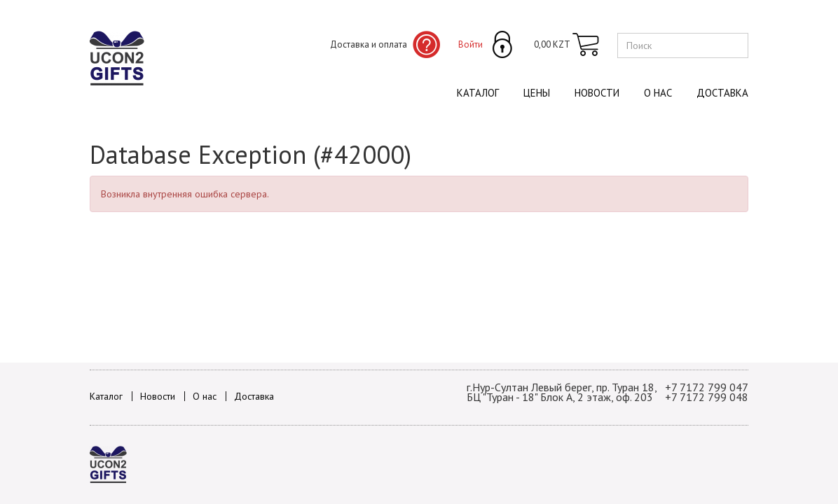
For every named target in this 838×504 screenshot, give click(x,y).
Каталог (478, 93)
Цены (537, 93)
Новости (597, 93)
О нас (658, 93)
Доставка (722, 93)
